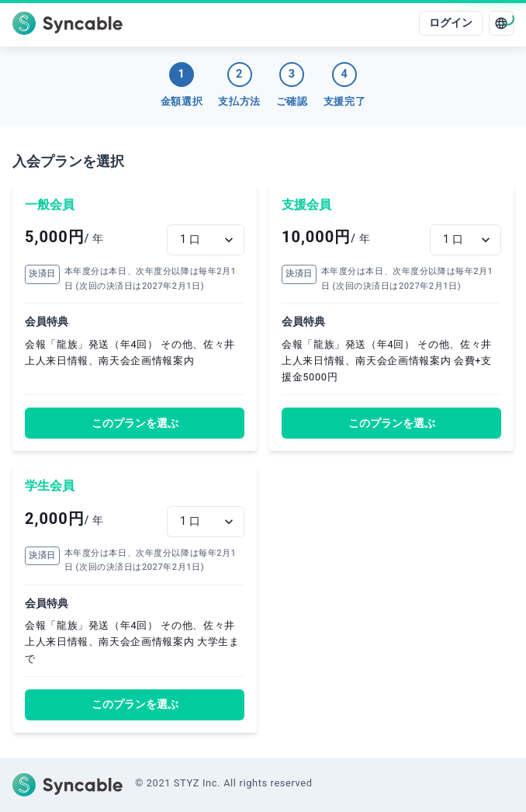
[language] (501, 23)
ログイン (451, 23)
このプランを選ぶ (135, 423)
